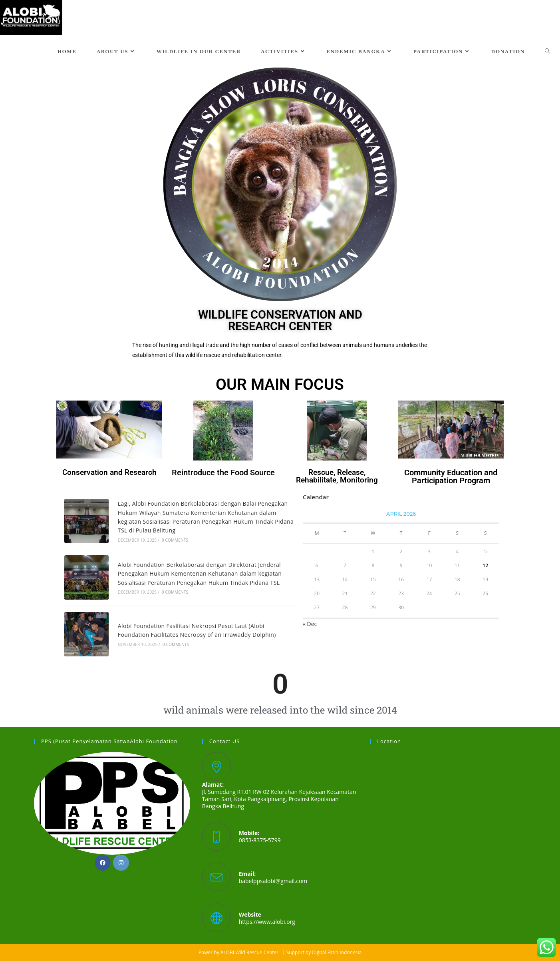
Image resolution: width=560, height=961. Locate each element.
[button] (12, 184)
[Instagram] (121, 863)
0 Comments (175, 540)
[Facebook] (103, 863)
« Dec (310, 624)
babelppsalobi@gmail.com (273, 881)
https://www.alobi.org (267, 922)
